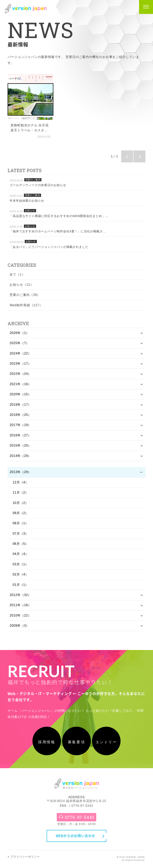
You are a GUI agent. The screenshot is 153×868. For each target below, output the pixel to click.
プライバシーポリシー (25, 858)
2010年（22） (20, 615)
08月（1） (21, 523)
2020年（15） (20, 394)
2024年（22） (20, 353)
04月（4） (21, 554)
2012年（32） (20, 595)
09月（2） (21, 513)
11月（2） (21, 492)
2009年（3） (19, 626)
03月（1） (21, 564)
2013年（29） (20, 472)
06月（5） (21, 544)
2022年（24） (20, 374)
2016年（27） (20, 435)
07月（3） (21, 534)
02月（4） (21, 574)
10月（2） (21, 503)
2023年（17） (20, 364)
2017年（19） (20, 425)
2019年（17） (20, 405)
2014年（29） (20, 456)
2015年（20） (20, 445)
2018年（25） (20, 415)
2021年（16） (20, 384)
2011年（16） (20, 605)
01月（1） (21, 585)
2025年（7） (19, 343)
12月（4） (21, 482)
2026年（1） (19, 333)
